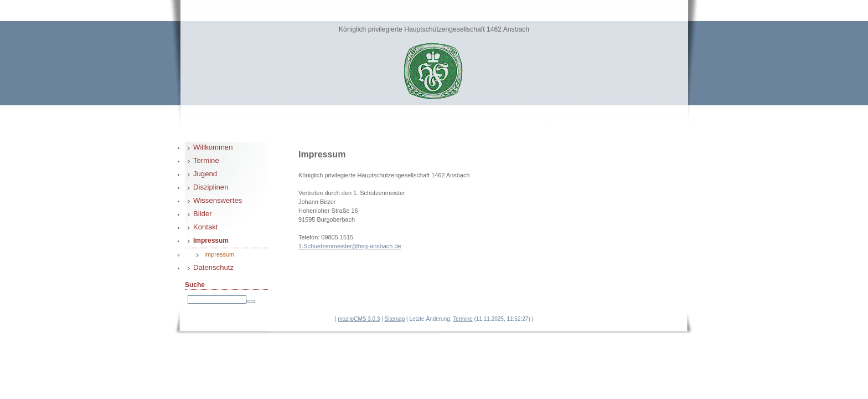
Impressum (211, 241)
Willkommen (213, 147)
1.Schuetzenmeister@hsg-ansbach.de (350, 246)
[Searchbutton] (251, 301)
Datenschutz (213, 267)
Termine (206, 160)
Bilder (203, 214)
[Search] (217, 300)
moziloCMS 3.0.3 (359, 319)
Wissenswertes (218, 200)
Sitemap (395, 319)
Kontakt (206, 227)
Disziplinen (211, 187)
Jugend (205, 174)
